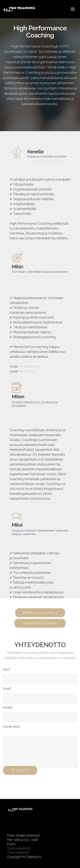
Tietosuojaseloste (19, 854)
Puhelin (8, 709)
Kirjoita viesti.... (12, 728)
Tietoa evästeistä (18, 859)
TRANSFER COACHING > (40, 625)
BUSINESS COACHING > (40, 615)
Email (7, 690)
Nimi (6, 671)
